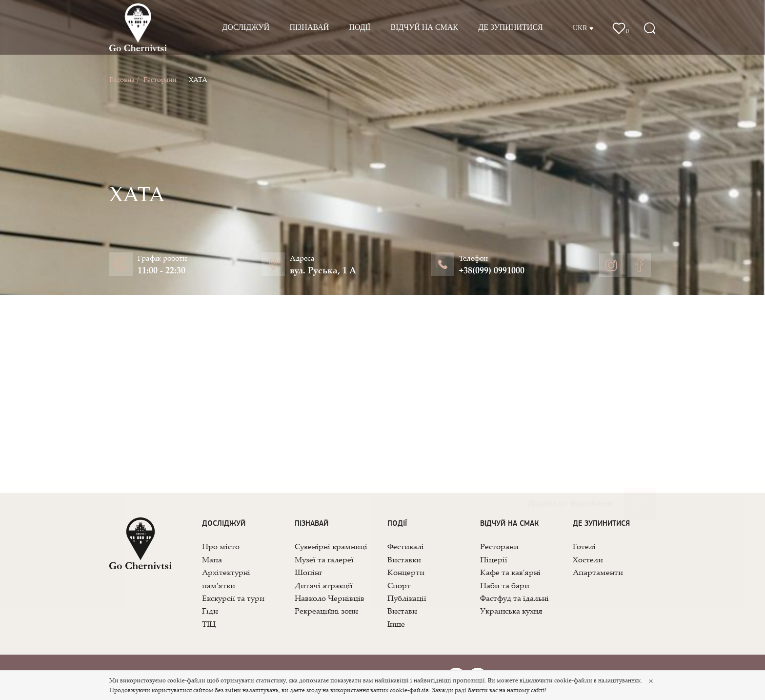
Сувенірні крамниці (331, 546)
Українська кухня (511, 611)
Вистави (402, 611)
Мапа (212, 559)
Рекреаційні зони (326, 611)
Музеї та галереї (324, 559)
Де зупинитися (511, 27)
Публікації (407, 598)
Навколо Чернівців (330, 598)
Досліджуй (246, 27)
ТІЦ (209, 624)
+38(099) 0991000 (492, 270)
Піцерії (494, 559)
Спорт (399, 585)
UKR (583, 28)
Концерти (406, 572)
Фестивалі (406, 546)
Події (360, 27)
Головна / (124, 79)
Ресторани (160, 79)
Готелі (584, 546)
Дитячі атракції (324, 585)
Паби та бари (505, 585)
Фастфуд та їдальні (514, 598)
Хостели (588, 559)
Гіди (210, 611)
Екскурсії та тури (233, 598)
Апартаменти (598, 572)
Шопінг (308, 572)
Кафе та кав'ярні (510, 572)
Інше (396, 624)
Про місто (221, 546)
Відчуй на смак (424, 27)
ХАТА (198, 79)
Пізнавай (309, 27)
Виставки (404, 559)
